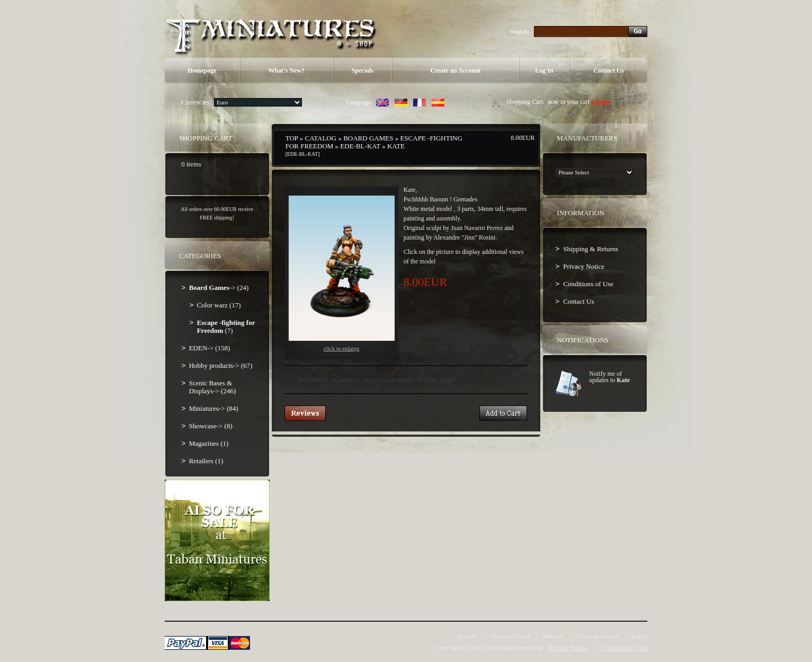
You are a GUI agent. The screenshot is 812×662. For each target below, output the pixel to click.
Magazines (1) (209, 443)
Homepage (202, 70)
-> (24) (219, 288)
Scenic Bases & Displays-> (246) (213, 387)
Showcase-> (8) (211, 426)
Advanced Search (510, 636)
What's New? (287, 70)
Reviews (553, 636)
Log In (544, 70)
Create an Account (455, 70)
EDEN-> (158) (210, 348)
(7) (226, 326)
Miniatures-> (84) (214, 408)
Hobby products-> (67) (221, 365)
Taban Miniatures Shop (513, 648)
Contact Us (608, 70)
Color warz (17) (219, 305)
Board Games (368, 138)
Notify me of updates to (609, 377)
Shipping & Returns (591, 249)
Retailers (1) (206, 461)
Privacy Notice (584, 266)
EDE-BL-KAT (360, 146)
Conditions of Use (588, 284)
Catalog (321, 138)
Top (292, 138)
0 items (601, 102)
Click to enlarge (342, 273)
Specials (363, 70)
